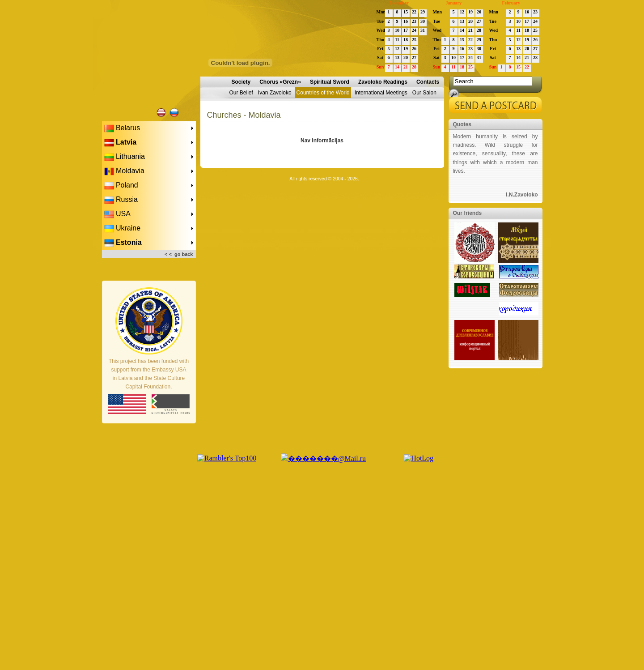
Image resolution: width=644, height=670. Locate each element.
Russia (121, 200)
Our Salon (424, 93)
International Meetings (381, 93)
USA (117, 214)
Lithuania (125, 157)
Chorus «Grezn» (280, 82)
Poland (121, 186)
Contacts (428, 82)
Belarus (122, 128)
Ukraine (123, 229)
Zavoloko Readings (383, 82)
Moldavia (124, 171)
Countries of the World (323, 93)
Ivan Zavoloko (275, 93)
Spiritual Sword (330, 82)
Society (241, 82)
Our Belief (241, 93)
